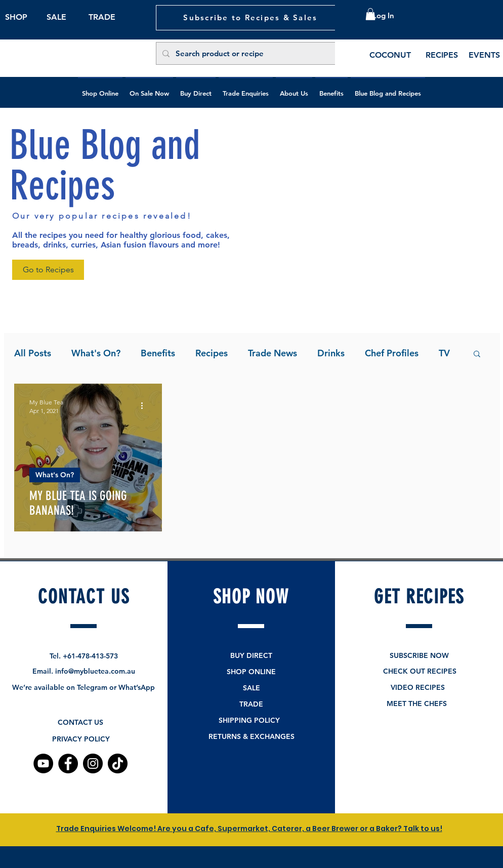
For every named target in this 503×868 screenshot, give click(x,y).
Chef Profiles (392, 353)
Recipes (212, 353)
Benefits (158, 353)
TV (444, 353)
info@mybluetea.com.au (95, 671)
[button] (370, 14)
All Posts (33, 353)
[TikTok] (118, 763)
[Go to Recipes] (48, 270)
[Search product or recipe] (251, 53)
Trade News (273, 353)
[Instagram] (93, 763)
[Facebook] (68, 763)
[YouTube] (43, 763)
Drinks (331, 353)
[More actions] (145, 406)
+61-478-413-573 (90, 656)
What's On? (96, 353)
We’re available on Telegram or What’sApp (83, 687)
